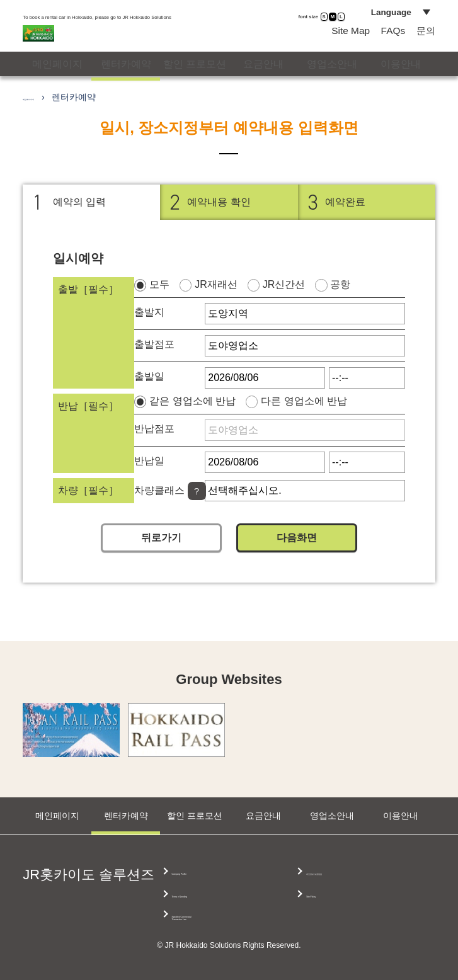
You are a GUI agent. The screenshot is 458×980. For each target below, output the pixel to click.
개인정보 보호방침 (344, 897)
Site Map (345, 46)
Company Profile (217, 871)
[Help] (197, 519)
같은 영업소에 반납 (192, 429)
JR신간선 (284, 312)
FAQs (390, 46)
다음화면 (297, 565)
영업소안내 (332, 85)
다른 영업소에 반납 (304, 429)
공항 (340, 312)
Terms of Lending (218, 894)
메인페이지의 (49, 125)
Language (384, 20)
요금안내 (263, 85)
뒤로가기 (161, 565)
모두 (159, 312)
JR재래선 (216, 312)
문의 (427, 46)
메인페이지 (57, 85)
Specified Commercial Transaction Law (352, 878)
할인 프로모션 (195, 85)
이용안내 (401, 85)
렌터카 (126, 86)
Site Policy (326, 919)
